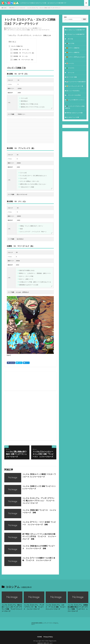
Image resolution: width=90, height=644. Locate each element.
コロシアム (25, 28)
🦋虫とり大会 (70, 43)
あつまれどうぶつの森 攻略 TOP (57, 3)
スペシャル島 (31, 28)
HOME (5, 8)
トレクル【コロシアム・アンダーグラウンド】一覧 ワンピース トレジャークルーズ (34, 607)
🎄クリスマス (70, 68)
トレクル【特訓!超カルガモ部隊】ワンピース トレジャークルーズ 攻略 (39, 547)
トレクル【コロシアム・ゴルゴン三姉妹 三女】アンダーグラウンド (44, 8)
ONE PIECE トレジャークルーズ (17, 8)
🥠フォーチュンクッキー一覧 (75, 86)
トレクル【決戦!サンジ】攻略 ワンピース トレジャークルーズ (39, 487)
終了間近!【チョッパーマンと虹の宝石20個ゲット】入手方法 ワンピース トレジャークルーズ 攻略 (39, 536)
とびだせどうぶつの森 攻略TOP (75, 34)
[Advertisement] (48, 417)
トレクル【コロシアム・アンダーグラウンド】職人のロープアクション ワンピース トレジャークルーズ (39, 500)
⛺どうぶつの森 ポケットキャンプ (75, 101)
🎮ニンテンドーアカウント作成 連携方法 (75, 107)
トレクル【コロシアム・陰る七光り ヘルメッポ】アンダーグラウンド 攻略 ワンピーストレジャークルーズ (12, 608)
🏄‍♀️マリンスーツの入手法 (73, 95)
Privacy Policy (48, 637)
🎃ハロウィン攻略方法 (73, 48)
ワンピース (47, 30)
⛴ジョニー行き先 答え (73, 91)
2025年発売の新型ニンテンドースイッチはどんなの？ (45, 623)
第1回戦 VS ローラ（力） (20, 50)
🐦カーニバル (70, 72)
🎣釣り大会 (70, 39)
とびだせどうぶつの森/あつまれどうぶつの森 (33, 3)
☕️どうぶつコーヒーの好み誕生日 (76, 82)
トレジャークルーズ (38, 30)
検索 (65, 17)
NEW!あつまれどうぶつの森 (74, 113)
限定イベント (38, 28)
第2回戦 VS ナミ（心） (19, 56)
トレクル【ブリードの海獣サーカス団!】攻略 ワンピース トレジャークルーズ (39, 559)
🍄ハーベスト (70, 63)
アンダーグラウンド (11, 30)
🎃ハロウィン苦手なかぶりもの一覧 (75, 58)
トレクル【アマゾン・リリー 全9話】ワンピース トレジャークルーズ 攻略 (39, 523)
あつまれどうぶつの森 (73, 117)
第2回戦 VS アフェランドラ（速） (22, 53)
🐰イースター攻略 (72, 77)
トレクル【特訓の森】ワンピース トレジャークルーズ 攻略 (39, 511)
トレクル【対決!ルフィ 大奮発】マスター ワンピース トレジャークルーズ (39, 475)
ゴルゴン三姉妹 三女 (27, 30)
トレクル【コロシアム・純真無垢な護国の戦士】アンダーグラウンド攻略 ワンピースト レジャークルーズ (78, 608)
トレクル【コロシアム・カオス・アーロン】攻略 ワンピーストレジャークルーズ (56, 607)
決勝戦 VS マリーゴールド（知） (22, 60)
